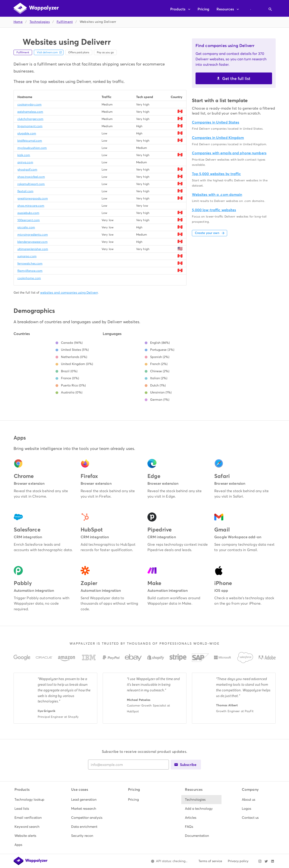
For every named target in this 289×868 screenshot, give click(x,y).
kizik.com (24, 155)
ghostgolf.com (27, 170)
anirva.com (25, 162)
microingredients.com (33, 235)
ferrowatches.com (30, 263)
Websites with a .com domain (217, 195)
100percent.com (29, 220)
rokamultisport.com (31, 184)
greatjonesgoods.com (33, 198)
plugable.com (27, 133)
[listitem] (31, 800)
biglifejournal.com (30, 141)
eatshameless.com (30, 112)
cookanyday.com (30, 104)
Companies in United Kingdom (218, 138)
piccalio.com (26, 227)
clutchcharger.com (30, 119)
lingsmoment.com (30, 126)
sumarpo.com (27, 256)
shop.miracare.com (31, 206)
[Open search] (270, 9)
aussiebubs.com (28, 213)
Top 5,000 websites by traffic (216, 174)
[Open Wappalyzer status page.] (169, 861)
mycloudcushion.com (32, 148)
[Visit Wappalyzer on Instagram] (260, 861)
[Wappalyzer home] (36, 8)
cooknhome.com (29, 278)
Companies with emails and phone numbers (229, 153)
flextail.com (25, 191)
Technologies (40, 22)
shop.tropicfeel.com (31, 177)
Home (18, 22)
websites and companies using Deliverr (69, 292)
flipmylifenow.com (30, 271)
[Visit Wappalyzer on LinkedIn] (273, 861)
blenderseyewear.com (33, 242)
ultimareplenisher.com (33, 249)
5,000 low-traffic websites (214, 210)
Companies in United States (216, 122)
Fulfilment (65, 22)
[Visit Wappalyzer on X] (266, 861)
